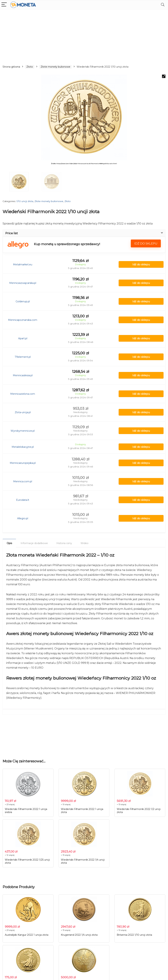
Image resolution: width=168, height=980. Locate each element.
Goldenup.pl (23, 301)
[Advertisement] (84, 35)
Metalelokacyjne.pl (23, 447)
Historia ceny (64, 543)
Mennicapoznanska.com (23, 320)
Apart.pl (23, 338)
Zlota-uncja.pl (23, 412)
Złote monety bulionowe (55, 67)
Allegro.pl (23, 518)
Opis (9, 543)
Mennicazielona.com (23, 394)
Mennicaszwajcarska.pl (23, 283)
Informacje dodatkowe (34, 543)
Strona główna (11, 67)
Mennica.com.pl (23, 481)
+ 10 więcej (66, 805)
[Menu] (4, 5)
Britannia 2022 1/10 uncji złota (134, 935)
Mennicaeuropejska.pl (23, 463)
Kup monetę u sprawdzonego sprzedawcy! (67, 244)
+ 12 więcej (10, 855)
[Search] (163, 5)
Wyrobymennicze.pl (23, 431)
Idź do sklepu (146, 243)
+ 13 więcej (121, 805)
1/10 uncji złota (25, 201)
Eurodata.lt (23, 500)
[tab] (9, 543)
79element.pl (23, 357)
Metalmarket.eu (23, 265)
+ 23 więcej (10, 805)
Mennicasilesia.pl (23, 375)
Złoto (30, 67)
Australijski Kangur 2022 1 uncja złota (27, 935)
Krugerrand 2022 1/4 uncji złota (79, 935)
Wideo (85, 543)
